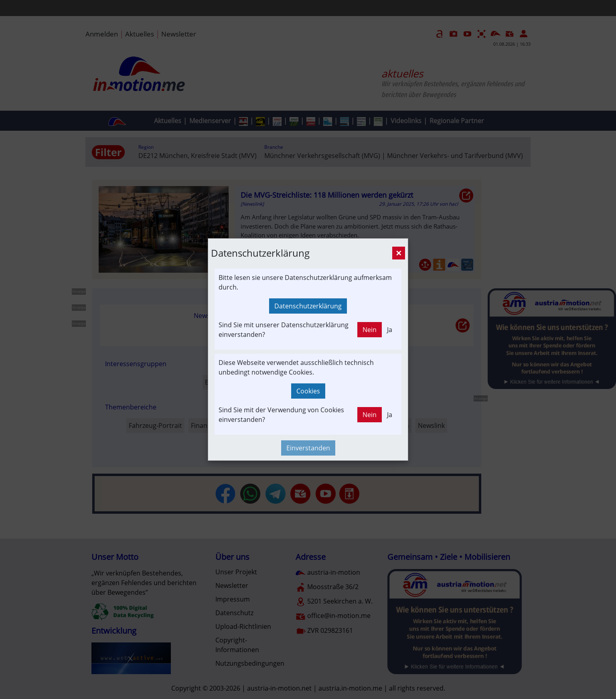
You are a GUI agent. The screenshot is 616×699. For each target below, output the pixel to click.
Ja (390, 330)
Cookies (308, 391)
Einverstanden (308, 448)
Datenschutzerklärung (308, 306)
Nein (370, 330)
